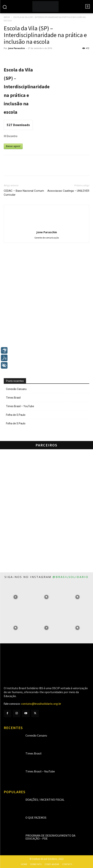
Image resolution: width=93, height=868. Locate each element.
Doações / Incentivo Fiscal (45, 800)
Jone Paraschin (17, 48)
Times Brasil (13, 398)
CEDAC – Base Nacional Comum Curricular (24, 193)
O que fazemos (36, 818)
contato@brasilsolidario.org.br (41, 704)
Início (7, 17)
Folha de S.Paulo (16, 415)
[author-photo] (47, 227)
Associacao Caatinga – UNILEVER (68, 191)
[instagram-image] (16, 597)
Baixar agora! (13, 146)
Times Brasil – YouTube (20, 406)
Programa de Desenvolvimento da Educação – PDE (50, 837)
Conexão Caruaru (16, 389)
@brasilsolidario (71, 577)
